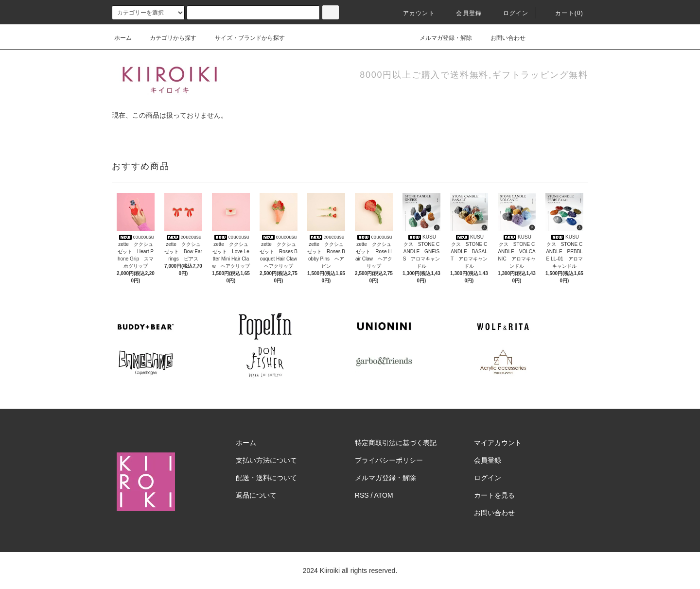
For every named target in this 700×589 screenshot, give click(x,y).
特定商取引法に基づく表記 (396, 443)
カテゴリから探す (167, 38)
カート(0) (563, 13)
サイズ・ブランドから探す (244, 38)
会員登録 (463, 13)
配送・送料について (266, 478)
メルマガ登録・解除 (440, 38)
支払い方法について (266, 460)
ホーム (123, 38)
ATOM (384, 495)
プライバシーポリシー (389, 460)
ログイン (510, 13)
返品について (256, 495)
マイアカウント (498, 443)
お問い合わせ (502, 38)
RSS (362, 495)
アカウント (413, 13)
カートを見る (494, 495)
